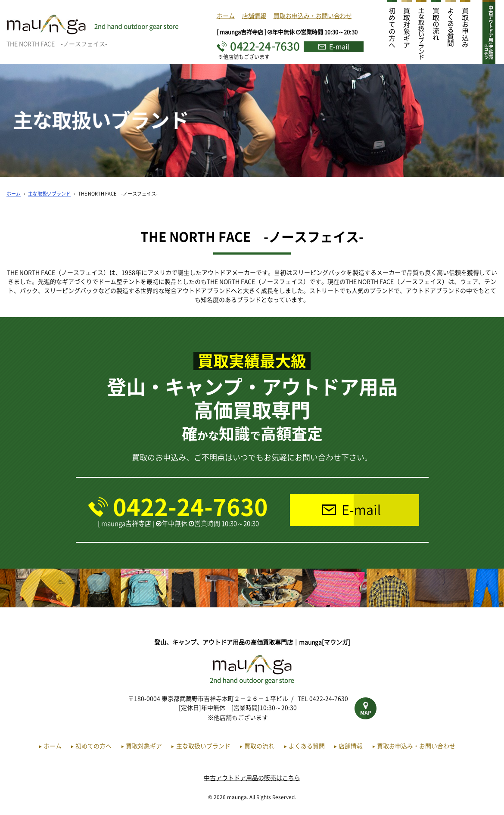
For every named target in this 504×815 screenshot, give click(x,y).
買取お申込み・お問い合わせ (313, 16)
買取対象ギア (144, 746)
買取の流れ (259, 746)
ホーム (226, 16)
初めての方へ (93, 746)
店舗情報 (254, 16)
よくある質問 (307, 746)
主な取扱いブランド (49, 194)
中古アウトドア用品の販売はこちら (252, 778)
